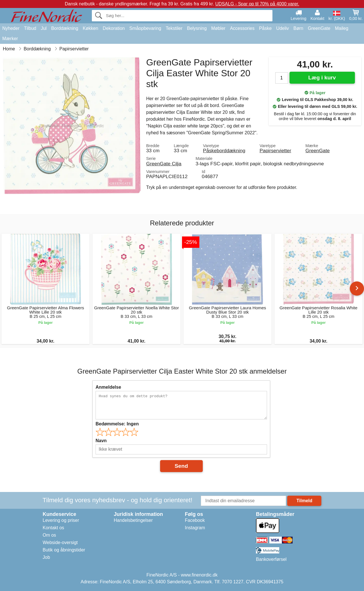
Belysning (197, 28)
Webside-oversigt (60, 542)
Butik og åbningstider (64, 550)
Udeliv (282, 28)
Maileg (342, 28)
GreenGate (319, 28)
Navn (101, 441)
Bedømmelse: (117, 424)
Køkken (90, 28)
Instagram (195, 528)
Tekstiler (174, 28)
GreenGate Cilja (164, 164)
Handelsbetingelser (133, 520)
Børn (298, 28)
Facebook (195, 520)
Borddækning (65, 28)
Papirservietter (275, 151)
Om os (49, 535)
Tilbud (30, 28)
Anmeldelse (108, 387)
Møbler (218, 28)
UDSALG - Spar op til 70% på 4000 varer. (257, 4)
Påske (265, 28)
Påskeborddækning (224, 151)
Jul (44, 28)
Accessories (242, 28)
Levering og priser (61, 520)
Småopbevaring (145, 28)
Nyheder (11, 28)
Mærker (10, 39)
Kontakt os (53, 528)
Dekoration (114, 28)
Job (46, 557)
